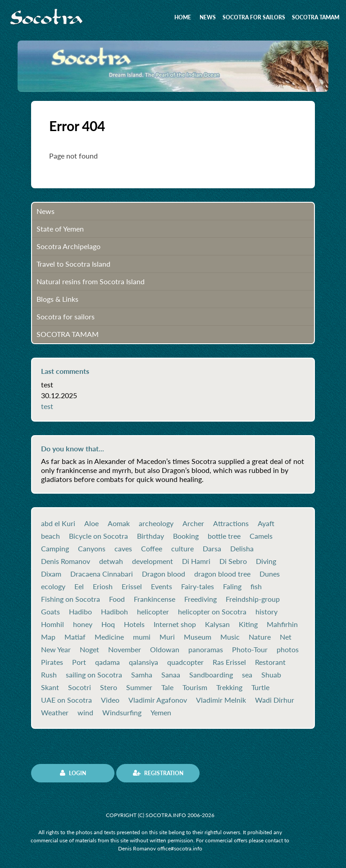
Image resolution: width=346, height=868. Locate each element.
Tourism (195, 687)
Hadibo (80, 612)
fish (256, 586)
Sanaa (171, 675)
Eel (79, 586)
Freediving (200, 599)
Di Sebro (233, 561)
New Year (56, 650)
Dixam (51, 574)
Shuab (271, 675)
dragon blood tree (222, 574)
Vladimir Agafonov (158, 700)
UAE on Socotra (66, 700)
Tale (167, 687)
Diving (266, 561)
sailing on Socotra (94, 675)
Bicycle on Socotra (98, 536)
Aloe (91, 523)
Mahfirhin (282, 624)
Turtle (260, 687)
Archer (193, 523)
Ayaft (266, 523)
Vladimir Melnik (221, 700)
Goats (50, 612)
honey (83, 624)
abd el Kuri (58, 523)
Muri (167, 637)
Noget (89, 650)
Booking (186, 536)
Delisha (242, 549)
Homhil (52, 624)
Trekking (229, 687)
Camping (55, 549)
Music (230, 637)
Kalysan (217, 624)
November (125, 650)
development (153, 561)
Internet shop (175, 624)
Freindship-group (253, 599)
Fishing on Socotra (71, 599)
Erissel (132, 586)
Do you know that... (73, 449)
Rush (49, 675)
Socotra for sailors (254, 17)
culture (182, 549)
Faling (232, 586)
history (266, 612)
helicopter (153, 612)
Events (162, 586)
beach (50, 536)
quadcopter (185, 662)
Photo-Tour (250, 650)
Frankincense (155, 599)
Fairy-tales (198, 586)
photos (288, 650)
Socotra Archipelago (68, 246)
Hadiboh (114, 612)
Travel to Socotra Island (73, 264)
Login (73, 773)
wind (85, 713)
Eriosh (103, 586)
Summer (139, 687)
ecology (53, 586)
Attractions (231, 523)
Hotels (134, 624)
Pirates (52, 662)
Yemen (161, 713)
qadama (107, 662)
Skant (50, 687)
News (208, 17)
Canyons (92, 549)
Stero (109, 687)
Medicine (109, 637)
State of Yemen (60, 229)
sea (247, 675)
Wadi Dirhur (275, 700)
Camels (261, 536)
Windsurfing (122, 713)
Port (79, 662)
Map (48, 637)
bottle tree (224, 536)
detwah (111, 561)
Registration (158, 773)
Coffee (152, 549)
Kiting (248, 624)
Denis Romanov (66, 561)
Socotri (80, 687)
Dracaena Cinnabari (102, 574)
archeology (156, 523)
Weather (55, 713)
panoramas (206, 650)
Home (183, 17)
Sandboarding (211, 675)
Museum (198, 637)
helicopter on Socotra (212, 612)
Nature (260, 637)
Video (110, 700)
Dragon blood (164, 574)
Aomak (119, 523)
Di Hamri (196, 561)
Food (117, 599)
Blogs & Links (57, 299)
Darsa (212, 549)
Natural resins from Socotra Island (91, 281)
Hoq (108, 624)
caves (123, 549)
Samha (142, 675)
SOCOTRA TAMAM (316, 17)
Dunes (270, 574)
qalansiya (143, 662)
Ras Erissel (229, 662)
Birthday (150, 536)
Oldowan (165, 650)
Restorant (270, 662)
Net (286, 637)
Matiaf (75, 637)
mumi (142, 637)
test (47, 406)
